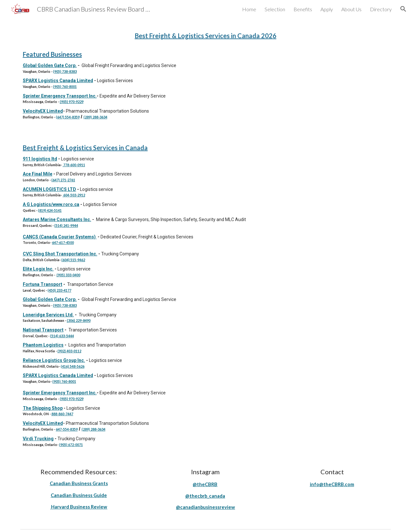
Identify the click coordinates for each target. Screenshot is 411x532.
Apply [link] (327, 9)
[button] (403, 9)
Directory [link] (381, 9)
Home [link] (249, 9)
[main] (205, 35)
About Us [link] (351, 9)
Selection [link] (275, 9)
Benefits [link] (303, 9)
